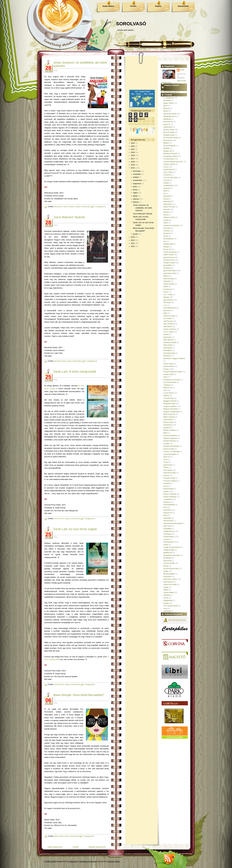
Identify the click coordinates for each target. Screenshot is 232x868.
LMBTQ (166, 396)
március (136, 199)
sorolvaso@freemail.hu (170, 92)
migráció (167, 428)
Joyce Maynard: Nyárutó (69, 217)
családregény (169, 185)
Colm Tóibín (168, 172)
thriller (166, 571)
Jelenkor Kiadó (169, 316)
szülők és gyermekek (172, 547)
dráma (166, 199)
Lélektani (167, 385)
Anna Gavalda (169, 132)
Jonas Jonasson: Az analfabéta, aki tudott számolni (142, 208)
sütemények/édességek (173, 523)
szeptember (138, 180)
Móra (165, 433)
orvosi (166, 462)
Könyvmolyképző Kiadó (173, 372)
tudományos (168, 582)
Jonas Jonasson (69, 207)
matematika (168, 419)
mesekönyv (168, 425)
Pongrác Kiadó (169, 478)
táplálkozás (168, 552)
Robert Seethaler (170, 497)
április (135, 196)
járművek (167, 311)
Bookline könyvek (170, 153)
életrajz (166, 212)
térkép (166, 566)
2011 (133, 243)
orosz (166, 459)
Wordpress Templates (88, 861)
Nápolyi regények (170, 438)
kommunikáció (169, 366)
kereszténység (169, 353)
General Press (59, 519)
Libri (165, 390)
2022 (133, 146)
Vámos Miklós (169, 592)
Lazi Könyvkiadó (170, 382)
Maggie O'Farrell (170, 401)
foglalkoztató (168, 244)
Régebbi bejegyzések (97, 847)
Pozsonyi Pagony (170, 481)
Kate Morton (168, 340)
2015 (133, 165)
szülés (166, 545)
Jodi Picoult (168, 321)
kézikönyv (167, 356)
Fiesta (166, 236)
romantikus (168, 499)
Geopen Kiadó (169, 263)
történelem (168, 577)
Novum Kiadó (169, 449)
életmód (167, 209)
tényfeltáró (167, 558)
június (135, 190)
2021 (133, 149)
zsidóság (167, 611)
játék (165, 313)
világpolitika (168, 600)
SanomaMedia (169, 505)
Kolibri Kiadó (168, 364)
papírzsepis (168, 465)
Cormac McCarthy (171, 178)
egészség (167, 201)
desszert (167, 188)
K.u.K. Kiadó (168, 332)
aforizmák (167, 100)
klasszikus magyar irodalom (174, 358)
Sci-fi (165, 507)
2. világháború (169, 98)
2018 (133, 155)
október (136, 177)
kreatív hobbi (168, 374)
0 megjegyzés (99, 207)
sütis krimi (167, 526)
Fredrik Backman (170, 252)
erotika (166, 220)
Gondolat (167, 268)
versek (166, 598)
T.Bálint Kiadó (169, 550)
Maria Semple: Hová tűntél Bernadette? (79, 695)
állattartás (167, 119)
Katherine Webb (170, 342)
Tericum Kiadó (169, 563)
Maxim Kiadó (59, 836)
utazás (166, 587)
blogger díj (167, 151)
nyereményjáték (170, 454)
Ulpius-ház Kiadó (170, 584)
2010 (133, 246)
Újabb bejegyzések (55, 847)
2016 (133, 162)
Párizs (166, 467)
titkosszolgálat (169, 574)
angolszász (168, 127)
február (136, 202)
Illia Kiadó (167, 302)
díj (164, 193)
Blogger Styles (114, 861)
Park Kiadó (168, 470)
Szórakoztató (183, 6)
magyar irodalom (170, 406)
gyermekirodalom (170, 271)
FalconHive (73, 861)
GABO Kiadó (168, 255)
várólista (167, 595)
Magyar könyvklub (171, 409)
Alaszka (167, 108)
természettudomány (171, 568)
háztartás (167, 281)
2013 (133, 237)
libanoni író (168, 388)
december (137, 171)
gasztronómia (169, 257)
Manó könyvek (169, 414)
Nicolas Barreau (170, 441)
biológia (166, 148)
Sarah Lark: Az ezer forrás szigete (75, 529)
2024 (133, 143)
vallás (166, 590)
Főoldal (76, 847)
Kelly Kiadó (168, 345)
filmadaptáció (169, 239)
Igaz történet (168, 300)
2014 (133, 168)
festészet (167, 233)
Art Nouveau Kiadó (171, 138)
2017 (133, 159)
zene (165, 608)
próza (166, 486)
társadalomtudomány (172, 555)
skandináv (167, 510)
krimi (165, 377)
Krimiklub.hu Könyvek (172, 380)
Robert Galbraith (170, 494)
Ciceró (166, 167)
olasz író (167, 457)
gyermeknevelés (170, 273)
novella (166, 444)
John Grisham (169, 324)
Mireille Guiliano (170, 430)
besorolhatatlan (169, 146)
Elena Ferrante (169, 207)
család (166, 183)
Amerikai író (168, 122)
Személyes (168, 534)
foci (165, 241)
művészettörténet (170, 435)
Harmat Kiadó (169, 279)
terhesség (167, 561)
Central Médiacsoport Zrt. (173, 162)
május (135, 193)
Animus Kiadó (169, 130)
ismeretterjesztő (170, 308)
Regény (158, 6)
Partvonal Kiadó (170, 473)
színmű (166, 539)
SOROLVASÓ (131, 24)
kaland (166, 334)
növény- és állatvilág (171, 451)
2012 (133, 240)
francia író (167, 249)
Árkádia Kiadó (169, 135)
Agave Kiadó (168, 103)
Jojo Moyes (168, 326)
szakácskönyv (169, 531)
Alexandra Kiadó (60, 361)
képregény (167, 350)
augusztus (137, 183)
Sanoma (167, 502)
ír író (165, 305)
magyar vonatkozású (172, 412)
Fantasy (167, 231)
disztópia (167, 196)
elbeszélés (168, 204)
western (167, 603)
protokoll (167, 483)
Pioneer (166, 475)
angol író (167, 124)
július (135, 187)
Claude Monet (169, 169)
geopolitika (168, 265)
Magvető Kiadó (169, 404)
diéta (165, 191)
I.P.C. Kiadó (168, 295)
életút (166, 215)
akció (165, 106)
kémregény (168, 348)
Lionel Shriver (169, 393)
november (137, 174)
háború (166, 276)
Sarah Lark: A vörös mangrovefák (75, 372)
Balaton (166, 143)
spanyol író (168, 513)
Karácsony (168, 337)
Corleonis (167, 175)
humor (166, 292)
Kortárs (133, 6)
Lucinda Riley (169, 398)
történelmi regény (170, 579)
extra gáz (167, 228)
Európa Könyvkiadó (171, 225)
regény (78, 207)
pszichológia (168, 489)
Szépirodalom (108, 6)
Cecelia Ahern (169, 159)
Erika (182, 70)
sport (165, 515)
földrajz (166, 247)
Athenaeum (58, 207)
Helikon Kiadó (169, 284)
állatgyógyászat (169, 116)
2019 (133, 152)
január (135, 234)
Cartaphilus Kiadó (170, 156)
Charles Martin (169, 164)
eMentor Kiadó (169, 217)
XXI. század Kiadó (171, 606)
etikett (166, 223)
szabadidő (167, 529)
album (166, 111)
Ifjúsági (166, 297)
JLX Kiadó (167, 318)
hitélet (166, 286)
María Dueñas (169, 417)
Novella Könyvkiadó (171, 446)
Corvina (166, 180)
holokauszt (168, 289)
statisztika (167, 518)
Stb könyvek (168, 521)
